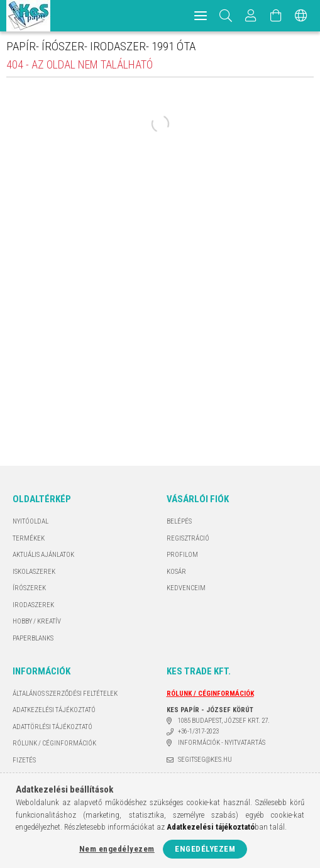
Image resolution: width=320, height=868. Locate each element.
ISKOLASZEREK (34, 572)
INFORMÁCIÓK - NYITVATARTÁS (222, 743)
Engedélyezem (205, 849)
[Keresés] (226, 16)
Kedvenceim (186, 588)
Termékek (29, 538)
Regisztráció (188, 538)
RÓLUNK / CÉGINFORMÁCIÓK (54, 743)
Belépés (179, 521)
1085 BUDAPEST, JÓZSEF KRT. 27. (224, 721)
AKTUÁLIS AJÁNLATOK (43, 555)
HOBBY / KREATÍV (37, 621)
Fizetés (24, 760)
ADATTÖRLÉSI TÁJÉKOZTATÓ (52, 727)
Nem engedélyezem (117, 849)
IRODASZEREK (33, 605)
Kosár (176, 572)
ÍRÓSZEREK (29, 588)
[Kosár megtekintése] (276, 16)
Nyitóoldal (30, 521)
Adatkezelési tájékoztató (54, 710)
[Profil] (251, 16)
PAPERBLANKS (33, 638)
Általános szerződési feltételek (65, 694)
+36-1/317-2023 (198, 731)
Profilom (182, 555)
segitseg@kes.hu (205, 760)
